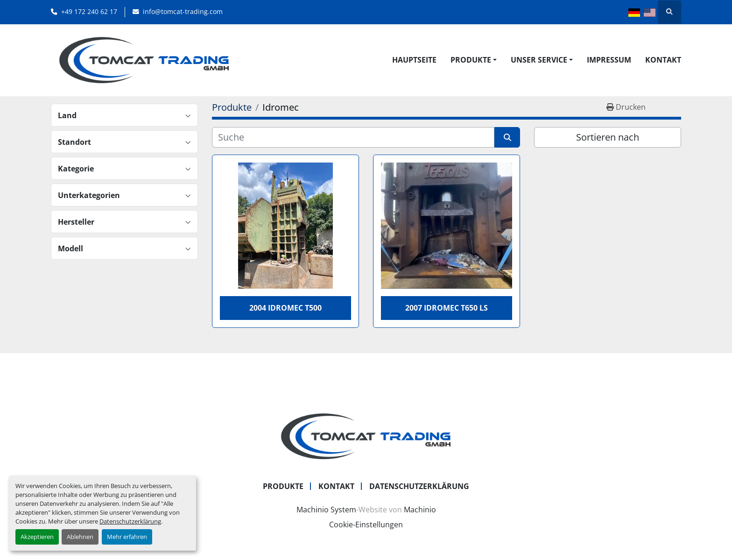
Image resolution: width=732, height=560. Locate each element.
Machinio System (326, 510)
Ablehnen (80, 537)
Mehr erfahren (127, 537)
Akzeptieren (37, 537)
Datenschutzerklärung (130, 521)
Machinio (420, 510)
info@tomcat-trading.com (183, 11)
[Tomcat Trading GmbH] (366, 436)
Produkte (471, 60)
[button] (474, 60)
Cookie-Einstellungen (366, 525)
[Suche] (353, 137)
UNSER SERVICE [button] (539, 60)
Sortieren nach (608, 137)
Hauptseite (414, 60)
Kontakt (663, 60)
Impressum (609, 60)
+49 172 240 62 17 (89, 11)
